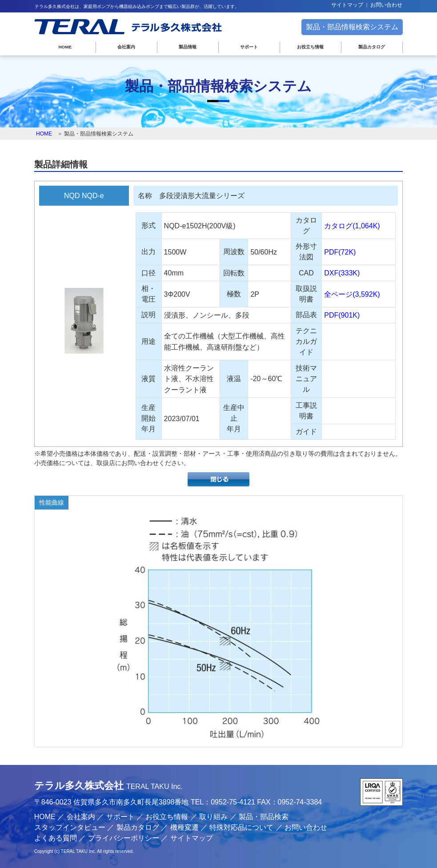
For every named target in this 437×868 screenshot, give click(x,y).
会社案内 (126, 47)
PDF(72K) (340, 252)
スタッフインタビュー (70, 827)
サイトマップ (347, 5)
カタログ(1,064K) (352, 226)
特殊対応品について (241, 827)
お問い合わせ (386, 5)
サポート (249, 47)
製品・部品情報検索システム (352, 27)
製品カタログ (372, 47)
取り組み (213, 817)
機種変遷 (184, 827)
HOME (65, 47)
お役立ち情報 (310, 47)
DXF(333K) (342, 273)
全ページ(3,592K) (352, 294)
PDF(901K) (342, 315)
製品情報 (188, 47)
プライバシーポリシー (124, 838)
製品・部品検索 (264, 817)
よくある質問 (56, 838)
